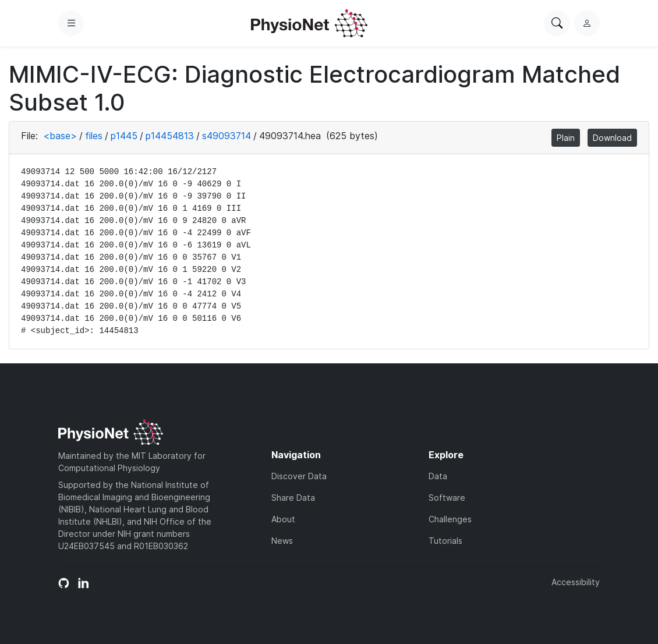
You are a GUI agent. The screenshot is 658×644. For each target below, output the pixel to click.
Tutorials (445, 541)
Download (612, 138)
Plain (566, 138)
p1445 (124, 136)
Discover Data (299, 476)
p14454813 (170, 136)
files (94, 136)
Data (438, 476)
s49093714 (227, 136)
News (282, 541)
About (283, 519)
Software (447, 498)
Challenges (450, 519)
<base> (60, 136)
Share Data (293, 498)
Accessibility (576, 582)
